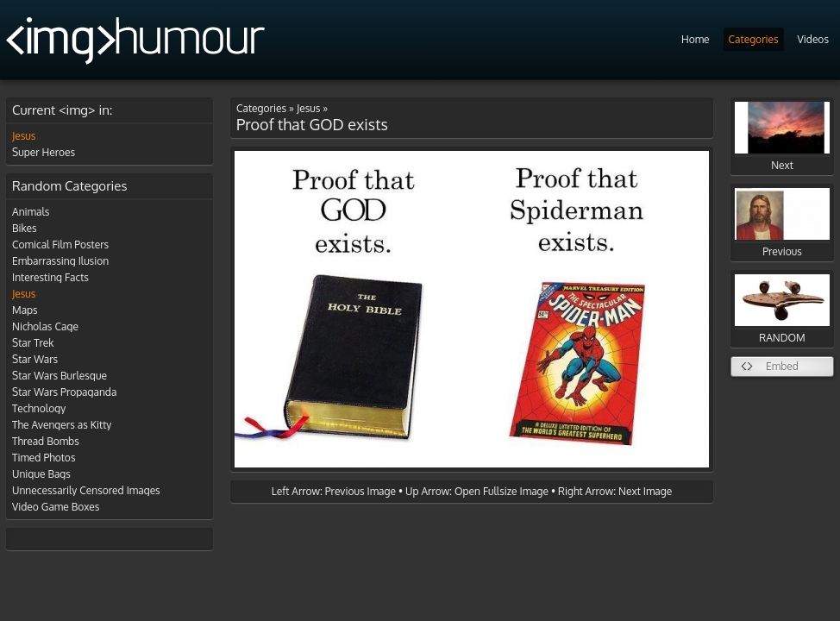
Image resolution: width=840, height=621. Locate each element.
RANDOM (782, 309)
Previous (782, 223)
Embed (782, 366)
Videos (813, 39)
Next (782, 137)
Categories (754, 39)
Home (696, 39)
